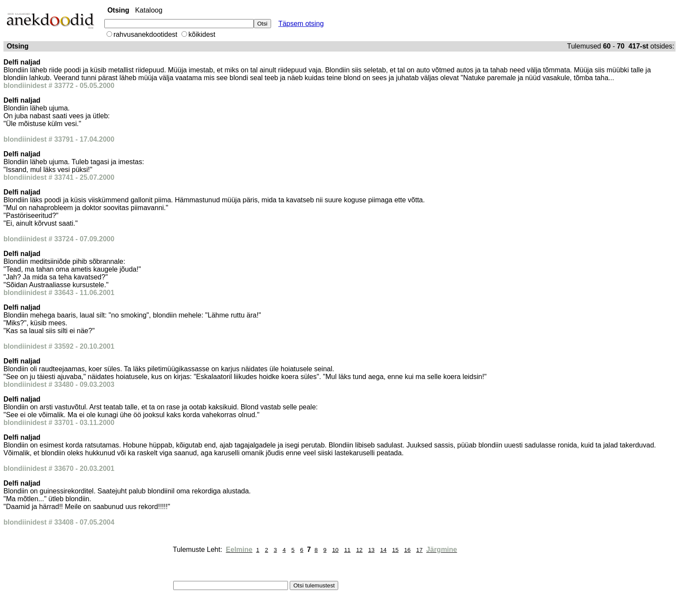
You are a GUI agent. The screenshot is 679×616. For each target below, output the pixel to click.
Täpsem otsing (301, 24)
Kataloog (149, 10)
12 (359, 550)
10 (335, 550)
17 (419, 550)
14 (383, 550)
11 (348, 550)
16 (407, 550)
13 (371, 550)
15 (396, 550)
